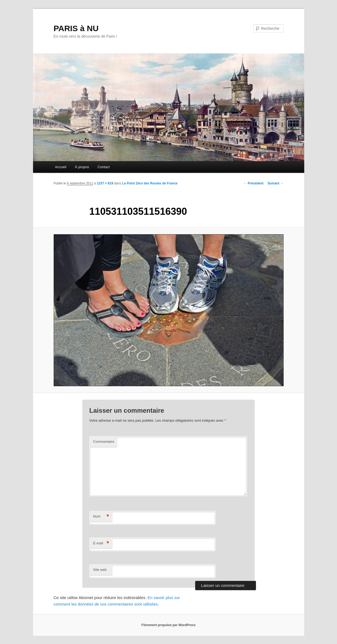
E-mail (101, 543)
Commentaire (104, 442)
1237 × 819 (105, 183)
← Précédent (253, 183)
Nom (101, 517)
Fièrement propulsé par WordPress (169, 625)
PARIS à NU (76, 28)
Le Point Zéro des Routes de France (150, 183)
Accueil (61, 167)
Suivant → (276, 183)
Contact (104, 167)
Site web (100, 570)
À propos (82, 167)
